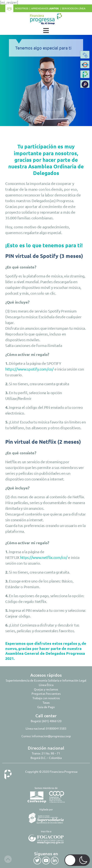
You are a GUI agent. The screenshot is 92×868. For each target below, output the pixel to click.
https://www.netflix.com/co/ (44, 557)
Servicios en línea (74, 8)
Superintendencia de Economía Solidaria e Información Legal (46, 680)
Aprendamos (45, 8)
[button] (85, 84)
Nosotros (22, 8)
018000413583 (56, 728)
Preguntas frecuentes (46, 693)
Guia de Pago (46, 707)
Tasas (46, 702)
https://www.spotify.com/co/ (29, 369)
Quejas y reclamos (46, 689)
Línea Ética (46, 685)
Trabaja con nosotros (46, 698)
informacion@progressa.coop (51, 736)
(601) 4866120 (52, 721)
